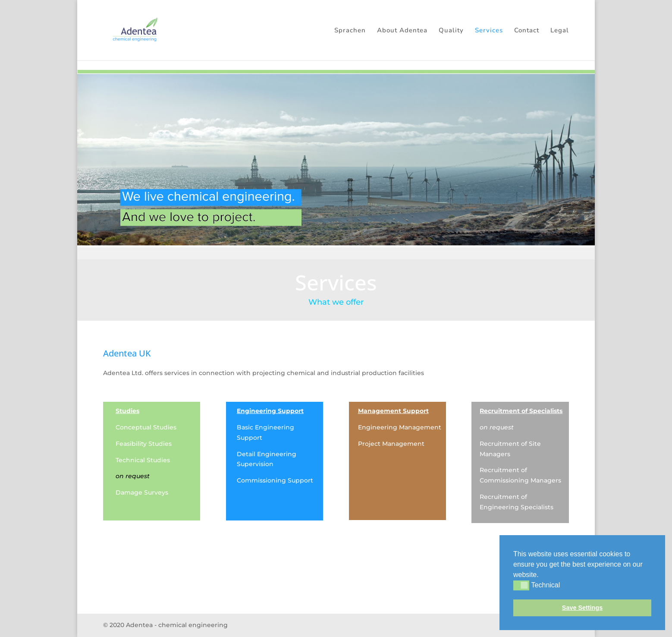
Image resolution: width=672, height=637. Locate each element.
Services (489, 31)
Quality (451, 31)
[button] (542, 575)
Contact (527, 31)
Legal (560, 31)
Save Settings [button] (582, 608)
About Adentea (402, 31)
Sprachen (350, 31)
